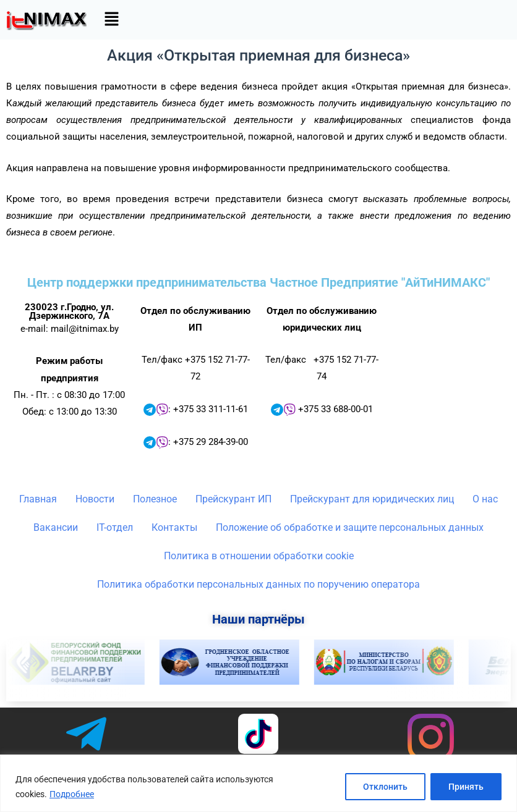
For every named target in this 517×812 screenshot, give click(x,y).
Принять (466, 787)
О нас (485, 499)
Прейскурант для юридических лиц (372, 499)
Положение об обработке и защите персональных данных (350, 527)
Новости (95, 499)
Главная (38, 499)
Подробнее (72, 794)
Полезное (155, 499)
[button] (111, 20)
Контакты (174, 527)
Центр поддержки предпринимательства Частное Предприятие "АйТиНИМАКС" (258, 282)
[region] (258, 783)
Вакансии (56, 527)
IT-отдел (115, 527)
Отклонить (385, 787)
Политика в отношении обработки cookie (259, 556)
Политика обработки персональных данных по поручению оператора (258, 584)
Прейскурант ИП (233, 499)
